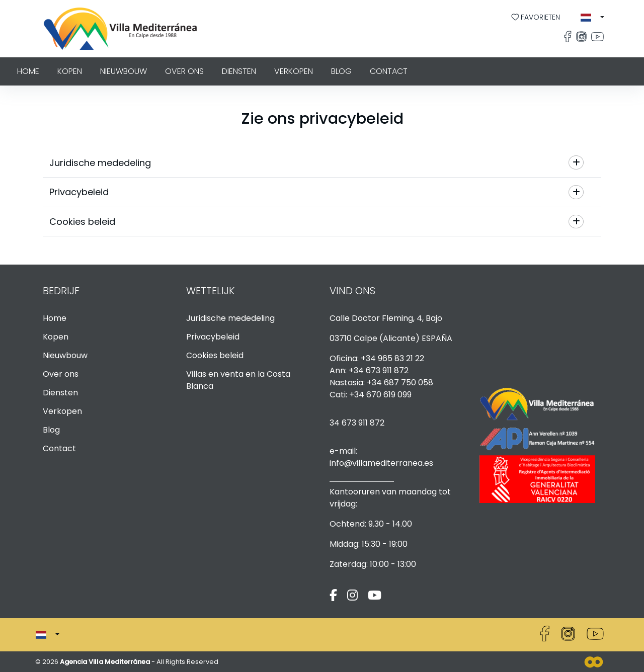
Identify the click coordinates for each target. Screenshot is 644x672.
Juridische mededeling (230, 318)
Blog (341, 71)
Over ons (184, 71)
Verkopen (294, 71)
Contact (389, 71)
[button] (592, 18)
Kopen (70, 71)
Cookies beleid (215, 355)
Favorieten (536, 17)
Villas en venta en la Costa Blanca (238, 380)
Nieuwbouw (124, 71)
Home (28, 71)
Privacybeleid (213, 337)
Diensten (239, 71)
